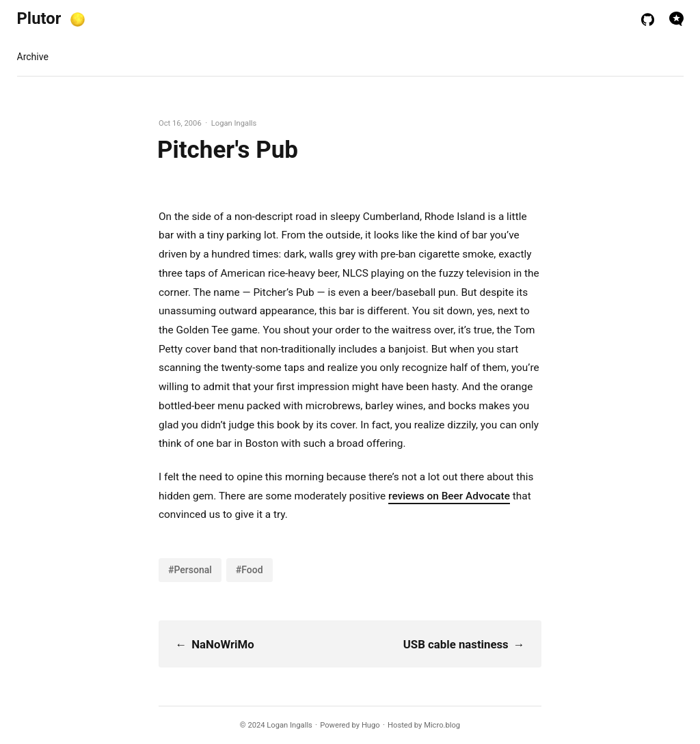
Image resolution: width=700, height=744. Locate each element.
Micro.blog (442, 725)
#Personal (190, 570)
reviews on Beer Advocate (449, 496)
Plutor (39, 18)
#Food (250, 570)
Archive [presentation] (33, 57)
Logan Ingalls (290, 725)
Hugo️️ (371, 725)
